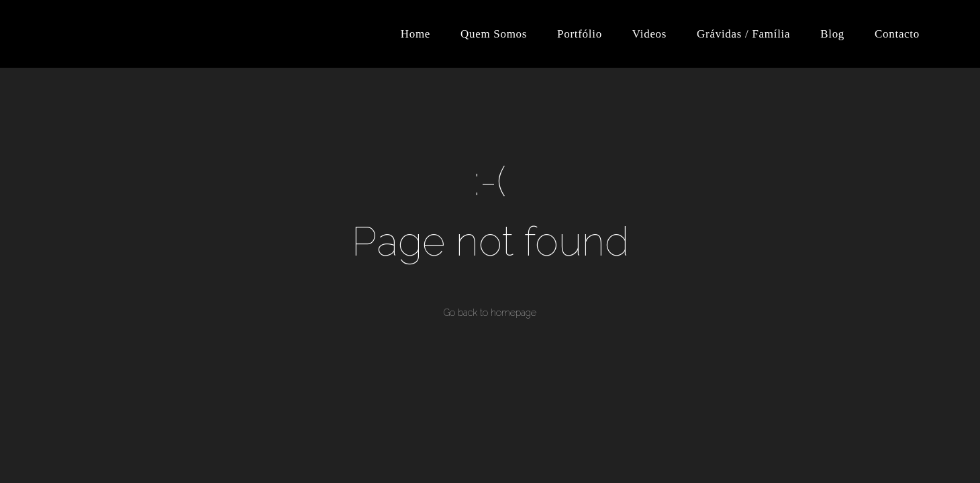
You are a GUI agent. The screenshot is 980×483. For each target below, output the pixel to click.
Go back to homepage (490, 313)
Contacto (897, 34)
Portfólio (580, 34)
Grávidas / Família (743, 34)
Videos (649, 34)
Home (415, 34)
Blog (832, 34)
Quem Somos (494, 34)
